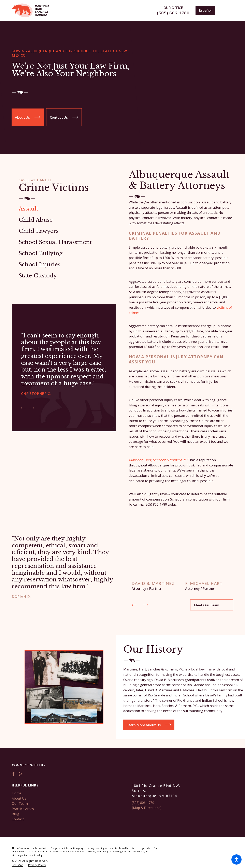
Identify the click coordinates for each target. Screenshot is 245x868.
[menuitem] (64, 209)
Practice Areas (23, 808)
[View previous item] (23, 408)
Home (17, 792)
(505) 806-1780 (173, 13)
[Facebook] (13, 773)
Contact (18, 819)
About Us (28, 119)
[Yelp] (20, 773)
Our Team (20, 803)
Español (205, 10)
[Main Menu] (227, 10)
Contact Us (64, 119)
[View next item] (32, 408)
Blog (15, 813)
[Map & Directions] (147, 807)
